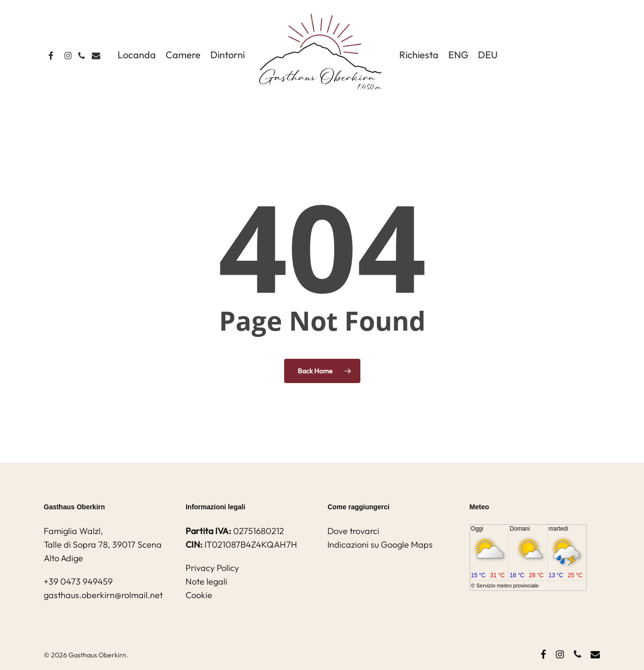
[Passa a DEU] (488, 55)
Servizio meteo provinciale (508, 586)
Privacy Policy (212, 568)
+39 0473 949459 (78, 581)
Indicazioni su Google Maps (380, 544)
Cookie (199, 595)
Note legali (206, 581)
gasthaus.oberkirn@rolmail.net (103, 595)
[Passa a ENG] (458, 55)
